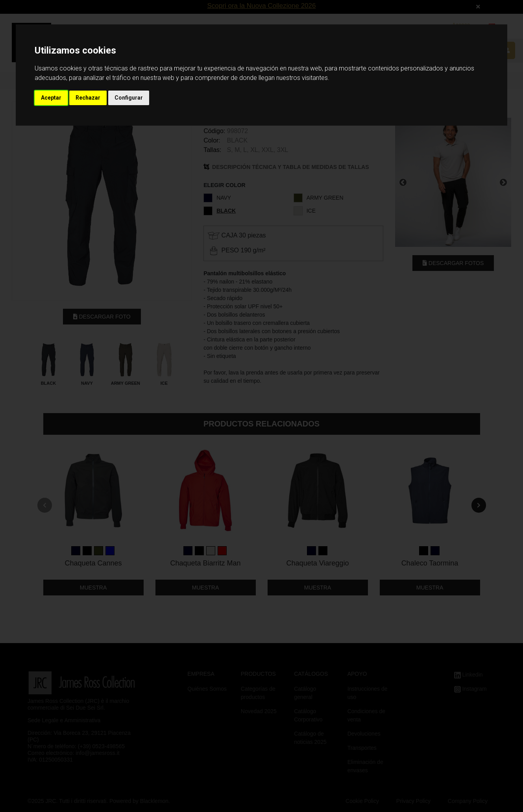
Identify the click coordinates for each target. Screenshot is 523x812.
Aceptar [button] (51, 98)
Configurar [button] (129, 98)
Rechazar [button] (88, 98)
